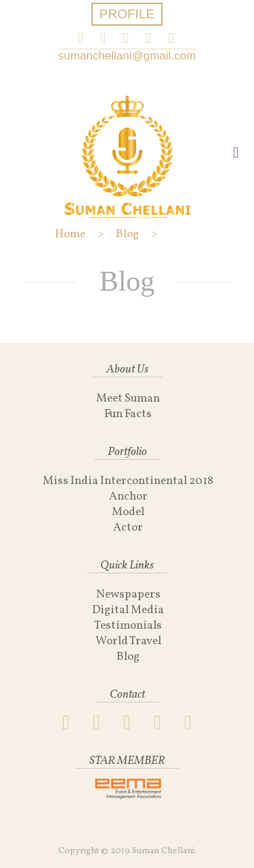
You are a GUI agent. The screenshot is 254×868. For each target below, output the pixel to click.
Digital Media (128, 610)
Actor (128, 528)
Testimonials (128, 626)
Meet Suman (128, 399)
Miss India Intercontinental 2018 (128, 481)
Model (128, 512)
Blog (128, 657)
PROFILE (127, 14)
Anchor (128, 497)
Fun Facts (128, 414)
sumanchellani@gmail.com (127, 56)
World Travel (128, 641)
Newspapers (128, 595)
